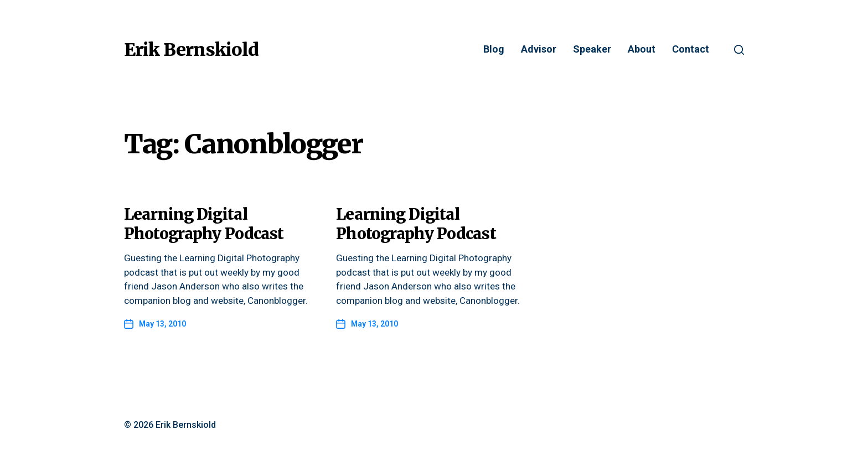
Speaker (592, 50)
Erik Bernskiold (191, 50)
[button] (739, 50)
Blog (494, 50)
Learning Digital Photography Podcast (204, 224)
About (642, 50)
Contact (691, 50)
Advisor (539, 50)
